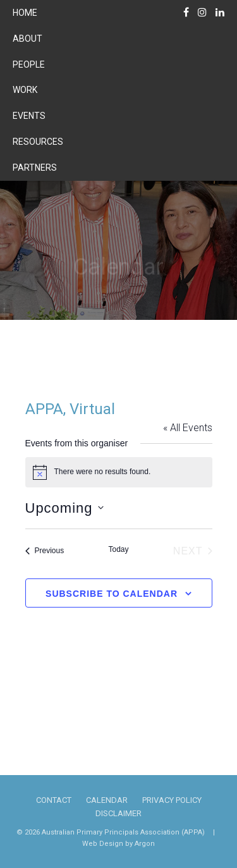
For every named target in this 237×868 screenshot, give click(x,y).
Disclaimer (118, 813)
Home (25, 13)
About (27, 39)
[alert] (119, 472)
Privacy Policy (172, 800)
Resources (38, 142)
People (29, 64)
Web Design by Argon (118, 844)
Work (25, 90)
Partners (35, 168)
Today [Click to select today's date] (118, 549)
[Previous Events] (45, 551)
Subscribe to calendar (112, 594)
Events (29, 116)
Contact (54, 800)
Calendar (107, 800)
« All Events (188, 428)
